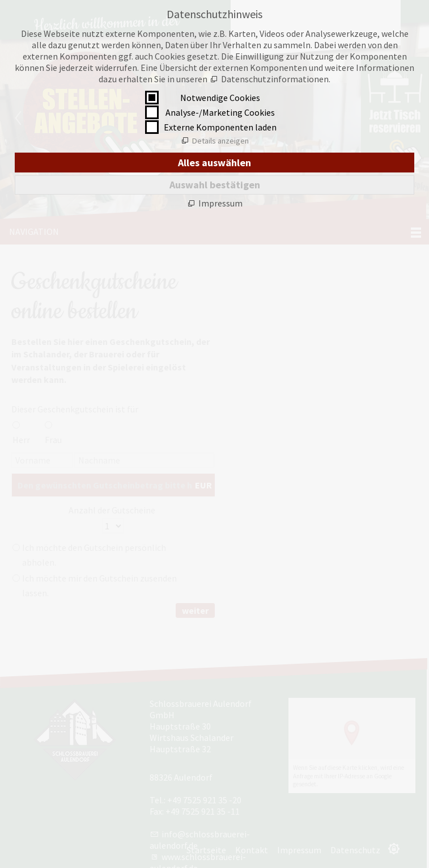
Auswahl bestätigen (215, 185)
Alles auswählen (214, 163)
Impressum (220, 203)
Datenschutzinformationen (275, 79)
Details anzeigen (220, 141)
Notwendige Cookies (220, 98)
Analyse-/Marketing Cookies (220, 112)
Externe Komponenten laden (220, 127)
